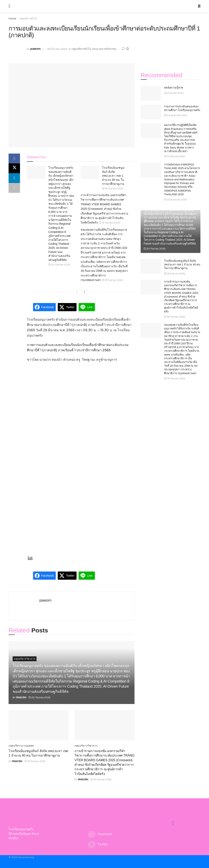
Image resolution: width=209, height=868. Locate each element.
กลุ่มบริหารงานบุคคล (21, 746)
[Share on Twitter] (14, 168)
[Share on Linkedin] (14, 178)
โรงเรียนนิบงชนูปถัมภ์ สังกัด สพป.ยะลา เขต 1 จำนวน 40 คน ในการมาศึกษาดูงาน (113, 176)
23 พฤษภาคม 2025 (176, 200)
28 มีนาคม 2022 (57, 49)
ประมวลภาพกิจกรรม (104, 49)
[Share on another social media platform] (14, 188)
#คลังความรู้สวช (174, 88)
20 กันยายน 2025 (59, 265)
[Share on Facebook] (14, 158)
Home (12, 19)
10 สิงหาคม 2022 (175, 156)
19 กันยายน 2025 (112, 189)
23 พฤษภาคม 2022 (176, 115)
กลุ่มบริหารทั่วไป (28, 19)
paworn (36, 49)
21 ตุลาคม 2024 (174, 93)
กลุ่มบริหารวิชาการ (25, 659)
